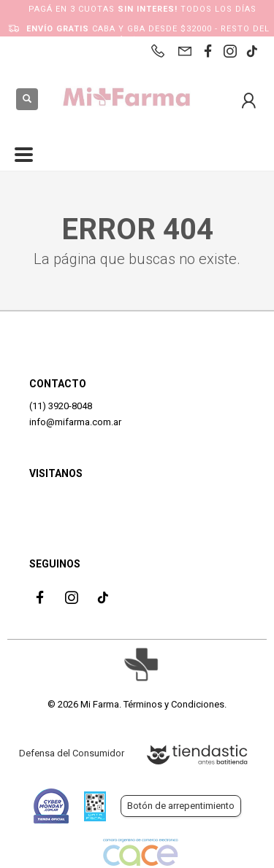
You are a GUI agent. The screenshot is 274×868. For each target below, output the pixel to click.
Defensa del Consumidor (72, 753)
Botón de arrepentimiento (181, 806)
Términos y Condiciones (174, 704)
